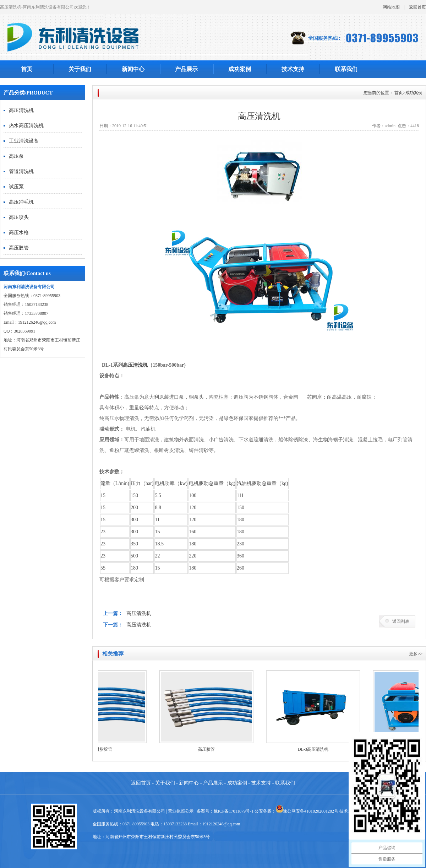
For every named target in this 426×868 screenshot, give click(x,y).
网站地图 (391, 7)
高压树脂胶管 (104, 749)
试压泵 (16, 187)
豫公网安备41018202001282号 (311, 811)
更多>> (416, 654)
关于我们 (80, 69)
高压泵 (16, 156)
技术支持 (293, 69)
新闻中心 (133, 69)
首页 (27, 69)
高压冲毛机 (21, 202)
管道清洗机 (21, 171)
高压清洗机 (21, 110)
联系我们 (346, 69)
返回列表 (401, 621)
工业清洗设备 (24, 141)
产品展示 (186, 69)
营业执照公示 (181, 811)
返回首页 (417, 7)
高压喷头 (19, 217)
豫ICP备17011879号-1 (234, 811)
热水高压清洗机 (26, 126)
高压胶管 (19, 248)
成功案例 (240, 69)
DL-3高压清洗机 (317, 749)
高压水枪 (19, 233)
